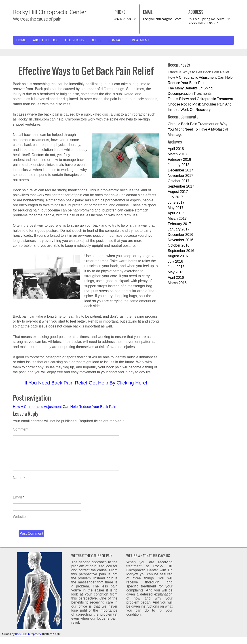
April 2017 (176, 213)
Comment (21, 429)
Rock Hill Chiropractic (28, 641)
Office (96, 40)
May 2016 (176, 272)
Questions (74, 40)
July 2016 (176, 261)
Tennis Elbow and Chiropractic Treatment (201, 99)
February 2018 (179, 159)
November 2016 (181, 240)
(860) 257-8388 (125, 19)
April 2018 (176, 149)
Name (19, 485)
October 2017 (179, 181)
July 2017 (176, 197)
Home (21, 40)
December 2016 (181, 235)
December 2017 (181, 170)
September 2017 (181, 186)
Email (19, 504)
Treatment (140, 40)
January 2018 (179, 165)
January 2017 (179, 229)
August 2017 (178, 192)
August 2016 (178, 256)
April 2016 (176, 278)
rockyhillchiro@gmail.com (162, 19)
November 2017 (181, 176)
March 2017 (177, 219)
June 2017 (176, 202)
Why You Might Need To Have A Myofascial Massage (198, 129)
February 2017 (179, 224)
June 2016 (176, 267)
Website (19, 524)
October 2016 (179, 245)
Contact (116, 40)
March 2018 (177, 154)
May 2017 (176, 208)
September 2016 (181, 251)
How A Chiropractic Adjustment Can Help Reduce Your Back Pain (65, 407)
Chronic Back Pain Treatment (191, 124)
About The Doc (46, 40)
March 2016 (177, 283)
